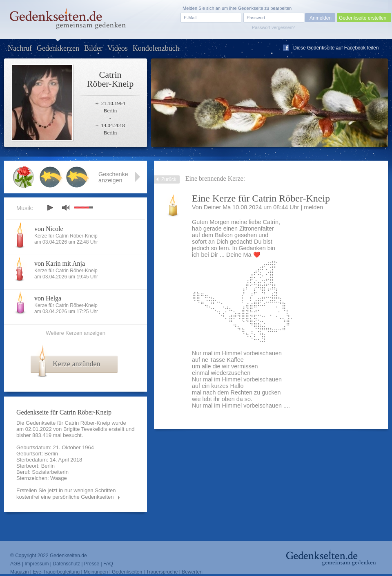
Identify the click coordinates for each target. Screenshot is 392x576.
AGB (15, 564)
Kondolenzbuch (156, 48)
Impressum (37, 564)
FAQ (108, 564)
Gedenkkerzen (58, 48)
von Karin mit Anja (60, 263)
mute (66, 207)
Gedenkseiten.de (68, 556)
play (50, 208)
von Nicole (49, 229)
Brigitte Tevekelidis (85, 429)
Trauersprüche (162, 572)
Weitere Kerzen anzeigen (76, 333)
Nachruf (20, 48)
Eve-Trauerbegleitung (56, 572)
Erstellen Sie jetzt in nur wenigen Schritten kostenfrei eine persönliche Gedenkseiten (66, 494)
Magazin (19, 572)
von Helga (48, 298)
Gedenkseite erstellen (363, 18)
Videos (118, 48)
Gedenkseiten (127, 572)
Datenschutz (66, 564)
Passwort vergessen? (273, 27)
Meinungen (96, 572)
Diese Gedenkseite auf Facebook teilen (336, 48)
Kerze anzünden (76, 364)
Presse (92, 564)
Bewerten (192, 572)
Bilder (93, 48)
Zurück (169, 179)
